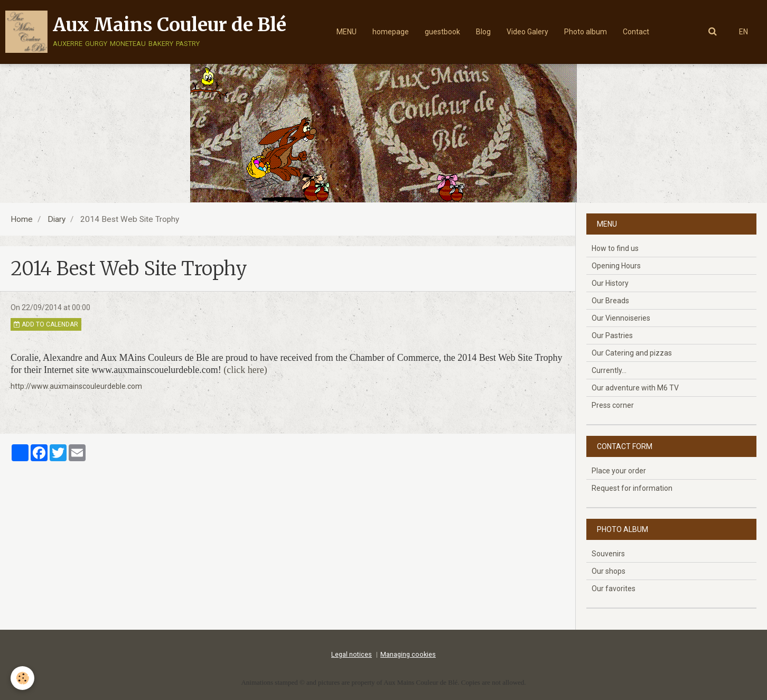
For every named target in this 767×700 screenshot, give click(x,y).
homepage (391, 32)
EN (743, 32)
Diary (57, 219)
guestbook (442, 32)
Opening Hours (616, 266)
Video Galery (527, 32)
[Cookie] (22, 678)
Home (22, 219)
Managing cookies (408, 654)
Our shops (609, 571)
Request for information (632, 488)
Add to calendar (46, 324)
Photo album (586, 32)
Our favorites (614, 589)
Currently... (609, 370)
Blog (483, 32)
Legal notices (352, 654)
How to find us (615, 248)
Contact (636, 32)
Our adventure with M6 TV (635, 388)
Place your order (619, 471)
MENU (347, 32)
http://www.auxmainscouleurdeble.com (76, 386)
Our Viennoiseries (621, 318)
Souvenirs (608, 554)
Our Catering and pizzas (632, 353)
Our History (610, 283)
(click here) (245, 370)
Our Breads (610, 301)
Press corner (613, 405)
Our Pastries (612, 335)
